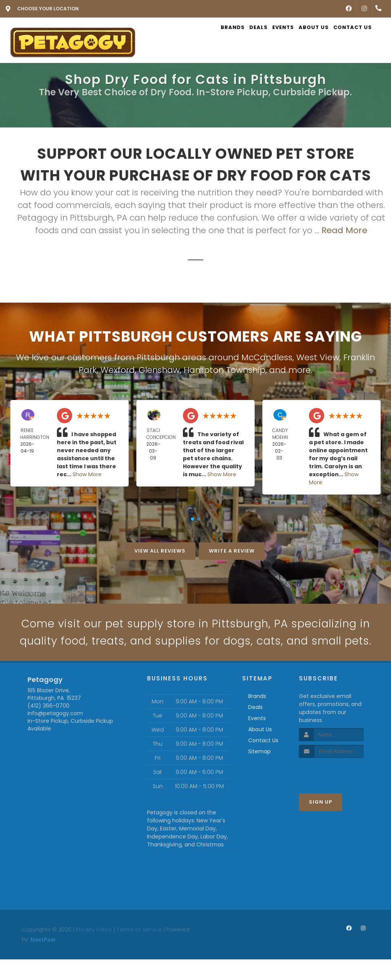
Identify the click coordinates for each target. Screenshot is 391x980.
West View (318, 357)
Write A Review (232, 551)
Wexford (118, 370)
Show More (87, 474)
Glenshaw (159, 370)
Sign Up (321, 823)
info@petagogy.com (55, 734)
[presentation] (340, 793)
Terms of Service (139, 950)
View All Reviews (160, 551)
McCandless (267, 357)
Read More (344, 230)
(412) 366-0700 (48, 726)
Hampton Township (225, 370)
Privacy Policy (94, 950)
